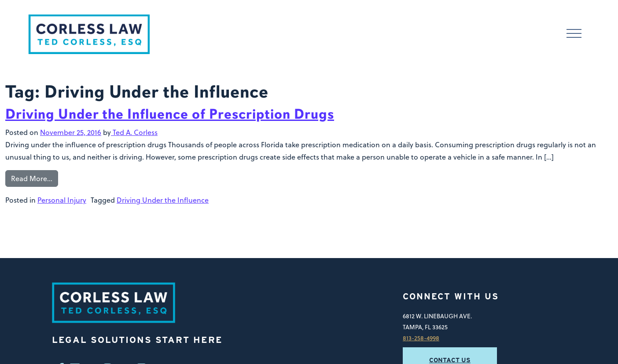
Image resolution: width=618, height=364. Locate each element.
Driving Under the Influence (163, 200)
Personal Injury (62, 200)
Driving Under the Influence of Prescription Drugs (170, 114)
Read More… (32, 178)
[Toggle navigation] (574, 35)
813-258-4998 (421, 338)
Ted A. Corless (134, 132)
